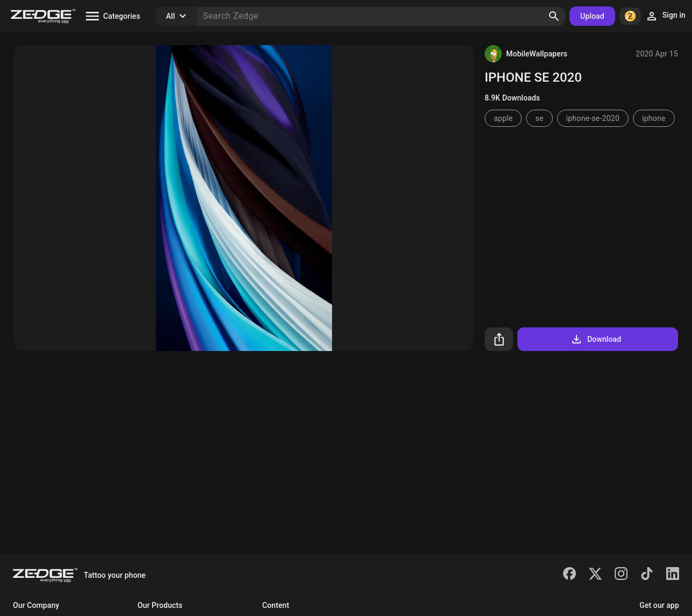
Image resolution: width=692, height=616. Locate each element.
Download (596, 339)
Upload (592, 16)
